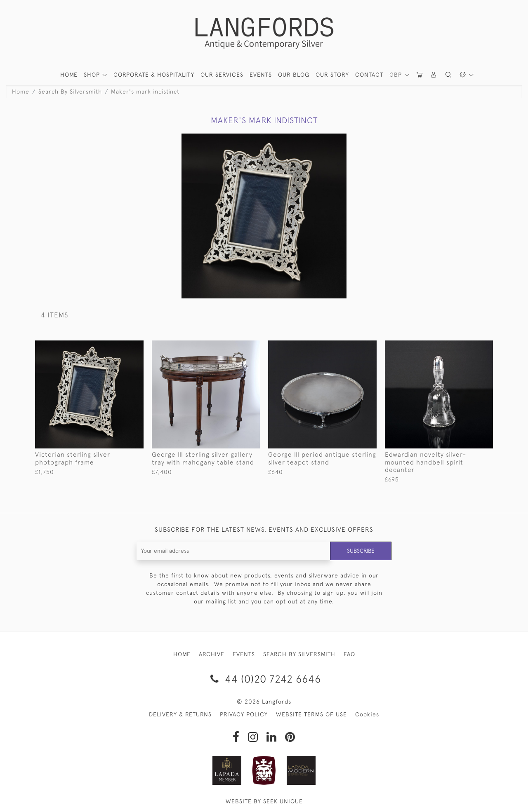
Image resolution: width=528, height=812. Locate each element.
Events (261, 75)
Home (21, 92)
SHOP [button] (93, 75)
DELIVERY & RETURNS (180, 714)
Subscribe (360, 551)
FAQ (349, 654)
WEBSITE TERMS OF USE (311, 714)
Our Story (332, 75)
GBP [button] (397, 75)
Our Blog (294, 75)
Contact (369, 75)
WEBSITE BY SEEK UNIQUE (264, 801)
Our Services (222, 75)
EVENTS (244, 654)
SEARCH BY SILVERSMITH (299, 654)
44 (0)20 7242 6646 (264, 679)
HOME (69, 75)
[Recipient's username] (233, 551)
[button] (434, 75)
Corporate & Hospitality (154, 75)
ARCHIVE (212, 654)
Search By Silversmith (70, 92)
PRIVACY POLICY (244, 714)
